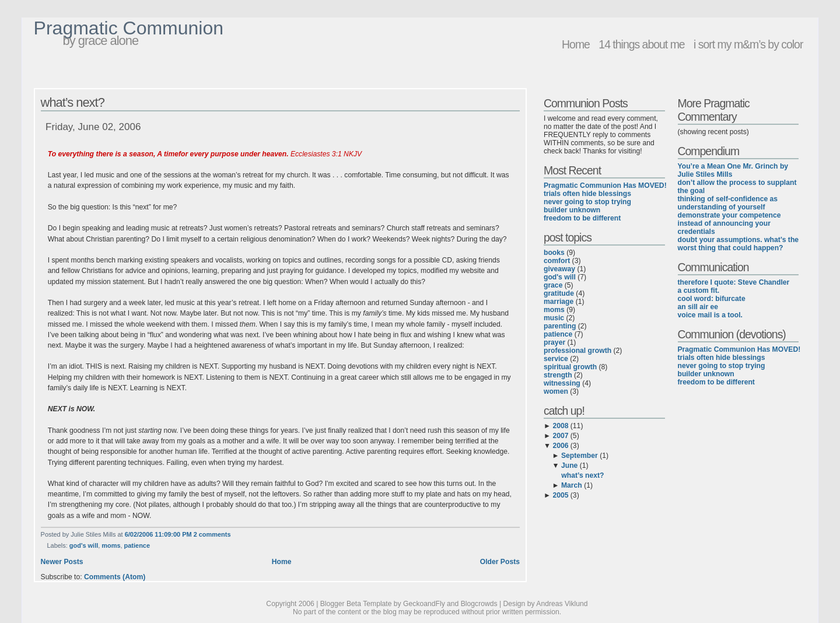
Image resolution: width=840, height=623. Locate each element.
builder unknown (572, 210)
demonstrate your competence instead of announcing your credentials (729, 223)
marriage (559, 302)
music (554, 318)
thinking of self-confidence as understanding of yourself (728, 203)
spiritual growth (570, 367)
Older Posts (500, 562)
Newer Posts (62, 562)
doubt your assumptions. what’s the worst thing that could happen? (738, 244)
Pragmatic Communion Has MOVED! (605, 185)
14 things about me (641, 44)
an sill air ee (698, 307)
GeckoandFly (424, 604)
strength (558, 375)
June (569, 466)
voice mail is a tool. (710, 315)
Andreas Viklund (562, 604)
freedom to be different (582, 218)
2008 (560, 426)
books (554, 253)
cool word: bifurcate (712, 299)
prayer (554, 342)
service (556, 359)
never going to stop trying (587, 202)
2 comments (212, 534)
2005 (560, 495)
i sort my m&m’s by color (748, 44)
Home (576, 44)
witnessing (562, 383)
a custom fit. (699, 290)
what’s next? (73, 102)
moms (111, 545)
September (580, 456)
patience (137, 545)
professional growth (577, 351)
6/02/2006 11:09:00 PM (158, 534)
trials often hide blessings (587, 194)
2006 (560, 446)
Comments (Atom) (115, 577)
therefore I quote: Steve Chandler (734, 282)
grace (553, 285)
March (572, 485)
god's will (84, 545)
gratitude (559, 293)
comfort (557, 261)
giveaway (559, 269)
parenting (560, 326)
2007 (560, 436)
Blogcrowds (479, 604)
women (556, 391)
